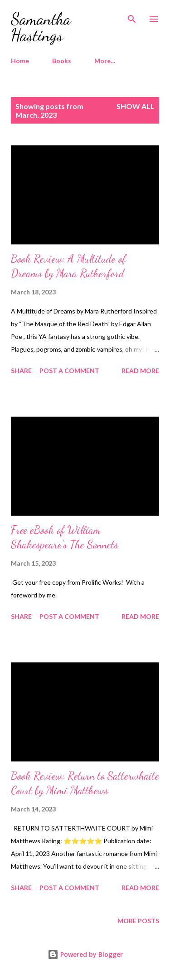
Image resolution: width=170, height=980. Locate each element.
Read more (140, 371)
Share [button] (21, 371)
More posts (138, 921)
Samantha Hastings (41, 27)
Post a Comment (69, 371)
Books (62, 61)
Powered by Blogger (85, 954)
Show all (136, 106)
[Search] (132, 16)
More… (105, 61)
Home (20, 61)
